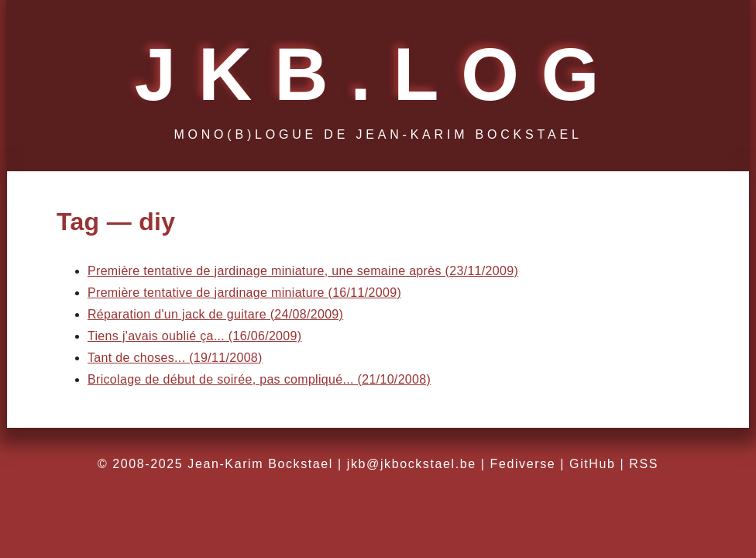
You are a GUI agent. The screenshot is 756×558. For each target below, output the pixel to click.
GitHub (592, 464)
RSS (644, 464)
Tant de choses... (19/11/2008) (175, 358)
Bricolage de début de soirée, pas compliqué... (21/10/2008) (259, 379)
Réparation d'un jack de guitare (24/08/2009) (215, 314)
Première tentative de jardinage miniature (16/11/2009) (244, 293)
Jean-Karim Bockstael (260, 464)
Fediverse (523, 464)
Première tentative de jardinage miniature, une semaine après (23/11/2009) (303, 271)
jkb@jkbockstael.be (412, 464)
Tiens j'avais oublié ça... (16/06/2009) (194, 336)
